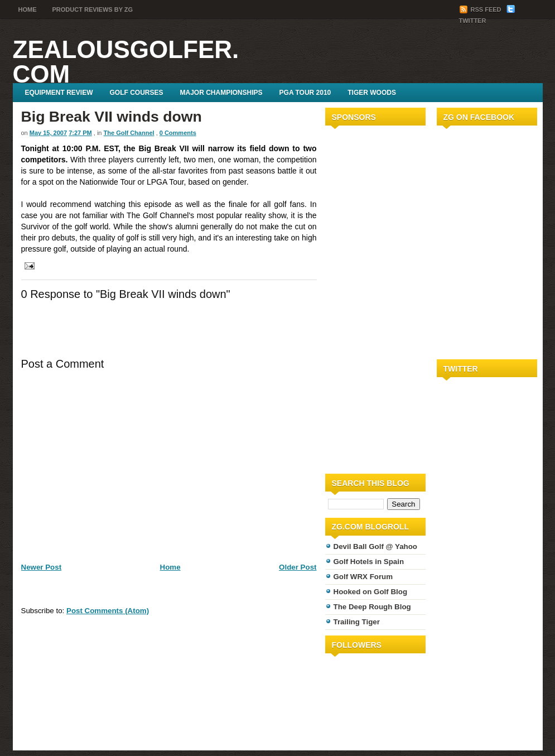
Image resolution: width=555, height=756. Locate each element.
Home (28, 9)
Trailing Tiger (357, 622)
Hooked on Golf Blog (371, 592)
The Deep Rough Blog (372, 607)
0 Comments (178, 133)
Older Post (298, 567)
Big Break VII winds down (112, 117)
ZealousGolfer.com (126, 62)
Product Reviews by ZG (93, 9)
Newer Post (42, 567)
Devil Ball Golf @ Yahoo (376, 546)
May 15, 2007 (48, 133)
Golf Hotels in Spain (369, 562)
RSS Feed (481, 9)
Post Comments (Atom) (108, 611)
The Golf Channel (129, 133)
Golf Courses (137, 93)
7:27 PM (80, 133)
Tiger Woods (372, 93)
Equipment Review (59, 93)
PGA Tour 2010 (305, 93)
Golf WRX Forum (363, 577)
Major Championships (221, 93)
